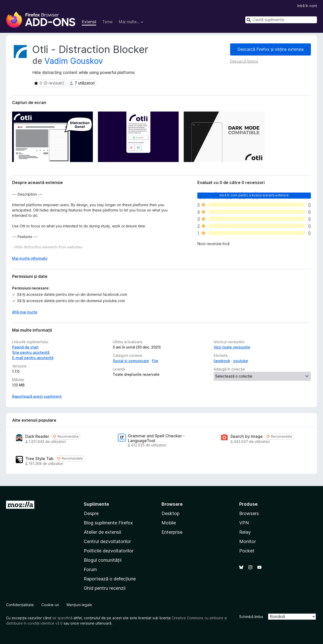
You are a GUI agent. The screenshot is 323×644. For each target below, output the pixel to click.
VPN (244, 523)
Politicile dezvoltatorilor (109, 551)
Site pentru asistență (31, 352)
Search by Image (247, 436)
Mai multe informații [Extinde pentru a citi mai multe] (30, 258)
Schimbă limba (251, 617)
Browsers (249, 513)
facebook (222, 361)
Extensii (89, 22)
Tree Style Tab (39, 459)
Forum (90, 569)
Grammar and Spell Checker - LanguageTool (156, 438)
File (155, 361)
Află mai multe (25, 312)
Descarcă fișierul (244, 61)
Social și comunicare (131, 361)
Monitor (248, 541)
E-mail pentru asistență (33, 358)
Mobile (169, 523)
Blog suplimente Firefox (108, 523)
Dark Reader (37, 436)
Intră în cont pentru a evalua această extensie (254, 195)
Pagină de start (25, 347)
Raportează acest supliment (37, 396)
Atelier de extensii (102, 532)
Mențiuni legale (79, 605)
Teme (107, 22)
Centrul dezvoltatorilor (107, 541)
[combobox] (281, 20)
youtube (241, 361)
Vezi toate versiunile (232, 347)
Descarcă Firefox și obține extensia (271, 49)
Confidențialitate (20, 605)
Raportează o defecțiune (110, 579)
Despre (91, 513)
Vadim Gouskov (74, 61)
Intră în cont (307, 6)
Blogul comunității (103, 560)
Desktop (170, 513)
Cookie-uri (50, 605)
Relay (245, 532)
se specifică (62, 618)
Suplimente (96, 504)
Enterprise (172, 532)
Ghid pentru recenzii (105, 588)
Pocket (247, 551)
